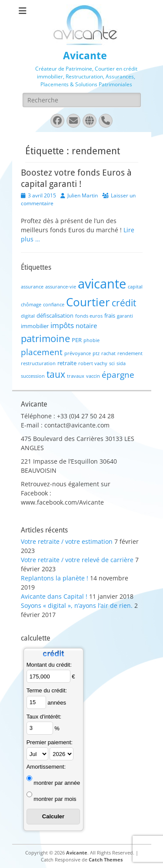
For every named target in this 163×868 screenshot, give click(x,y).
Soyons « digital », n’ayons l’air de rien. (77, 605)
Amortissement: (46, 767)
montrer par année (57, 783)
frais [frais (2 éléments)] (110, 315)
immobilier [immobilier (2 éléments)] (35, 326)
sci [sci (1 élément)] (112, 363)
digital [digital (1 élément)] (28, 316)
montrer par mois (55, 799)
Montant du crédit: (49, 665)
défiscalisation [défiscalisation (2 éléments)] (55, 315)
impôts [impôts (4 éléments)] (62, 325)
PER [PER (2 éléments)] (77, 340)
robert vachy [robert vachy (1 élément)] (93, 363)
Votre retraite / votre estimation (67, 541)
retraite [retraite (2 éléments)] (67, 363)
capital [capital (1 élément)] (135, 287)
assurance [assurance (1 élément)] (32, 287)
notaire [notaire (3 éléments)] (86, 325)
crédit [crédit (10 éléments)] (124, 303)
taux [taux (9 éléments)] (56, 374)
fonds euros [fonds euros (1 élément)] (89, 316)
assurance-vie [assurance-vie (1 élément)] (61, 287)
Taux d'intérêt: (44, 717)
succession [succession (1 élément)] (33, 376)
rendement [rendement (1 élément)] (130, 353)
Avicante (85, 56)
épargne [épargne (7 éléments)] (118, 375)
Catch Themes (106, 860)
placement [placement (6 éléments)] (42, 352)
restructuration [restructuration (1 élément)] (38, 363)
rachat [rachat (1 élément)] (108, 353)
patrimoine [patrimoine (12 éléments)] (45, 338)
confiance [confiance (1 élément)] (54, 305)
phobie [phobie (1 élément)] (91, 340)
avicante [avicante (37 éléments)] (102, 284)
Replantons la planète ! (55, 578)
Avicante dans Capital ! (54, 596)
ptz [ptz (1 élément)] (96, 353)
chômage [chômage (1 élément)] (31, 305)
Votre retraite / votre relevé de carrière (77, 560)
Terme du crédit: (47, 690)
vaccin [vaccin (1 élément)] (93, 376)
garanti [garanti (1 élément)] (125, 316)
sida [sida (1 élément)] (121, 363)
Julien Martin (83, 195)
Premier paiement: (50, 742)
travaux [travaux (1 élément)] (76, 376)
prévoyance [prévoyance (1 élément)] (78, 353)
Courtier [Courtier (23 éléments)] (88, 302)
